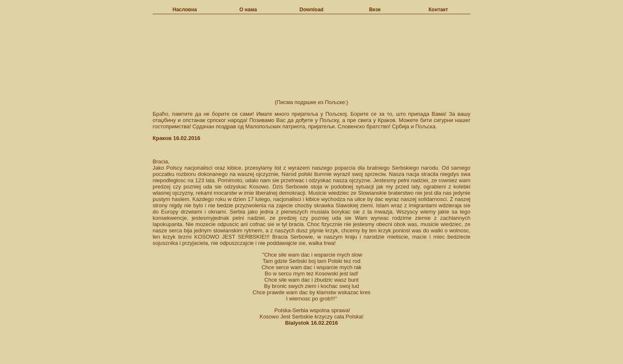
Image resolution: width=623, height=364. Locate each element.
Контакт (438, 10)
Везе (375, 10)
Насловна (185, 10)
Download (311, 10)
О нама (248, 10)
